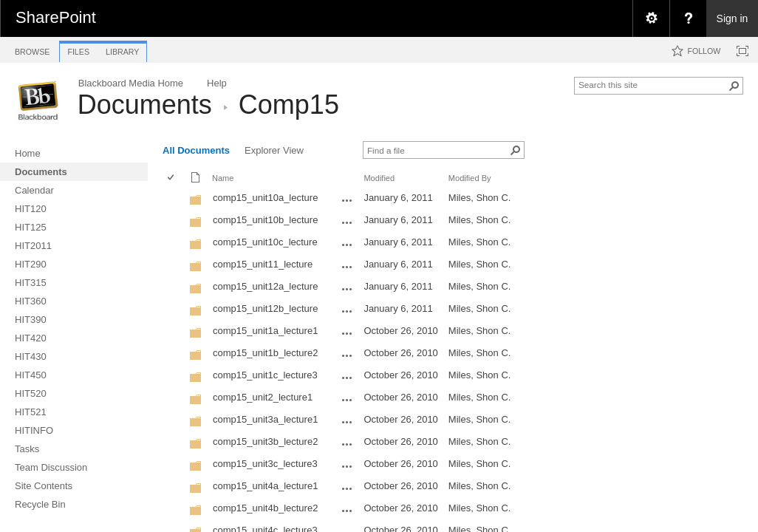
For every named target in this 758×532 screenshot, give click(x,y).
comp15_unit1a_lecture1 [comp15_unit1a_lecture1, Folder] (265, 331)
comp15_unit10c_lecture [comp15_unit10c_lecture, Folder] (265, 242)
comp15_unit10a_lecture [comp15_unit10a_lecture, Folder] (265, 198)
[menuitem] (651, 18)
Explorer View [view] (274, 150)
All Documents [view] (196, 150)
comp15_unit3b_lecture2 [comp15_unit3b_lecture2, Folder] (265, 441)
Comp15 (289, 105)
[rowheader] (174, 199)
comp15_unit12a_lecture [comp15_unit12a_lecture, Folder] (265, 286)
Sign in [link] (733, 18)
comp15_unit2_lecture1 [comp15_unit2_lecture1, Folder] (263, 397)
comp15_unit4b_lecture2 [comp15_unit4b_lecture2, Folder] (265, 508)
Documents (145, 105)
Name (223, 178)
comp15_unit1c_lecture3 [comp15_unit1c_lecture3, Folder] (265, 375)
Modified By (470, 178)
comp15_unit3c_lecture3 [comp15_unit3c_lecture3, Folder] (265, 464)
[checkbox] (172, 178)
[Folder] (196, 203)
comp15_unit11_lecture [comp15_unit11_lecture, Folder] (263, 264)
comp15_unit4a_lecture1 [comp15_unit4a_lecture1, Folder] (265, 486)
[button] (734, 86)
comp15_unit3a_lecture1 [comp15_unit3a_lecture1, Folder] (265, 419)
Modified (379, 178)
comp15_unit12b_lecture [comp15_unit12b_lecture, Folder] (265, 308)
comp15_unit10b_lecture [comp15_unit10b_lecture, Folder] (265, 220)
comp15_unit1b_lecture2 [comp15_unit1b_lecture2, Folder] (265, 353)
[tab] (32, 49)
